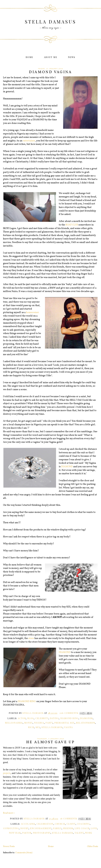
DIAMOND (67, 467)
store (31, 638)
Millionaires (14, 723)
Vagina (68, 727)
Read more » (9, 813)
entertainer (29, 141)
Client (71, 824)
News (72, 57)
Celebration (45, 824)
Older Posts (93, 847)
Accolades (28, 824)
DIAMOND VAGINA (50, 72)
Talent (79, 833)
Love (94, 828)
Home (29, 57)
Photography (42, 833)
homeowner (32, 313)
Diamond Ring (69, 718)
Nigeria (39, 723)
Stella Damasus (50, 22)
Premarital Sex (64, 723)
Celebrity (42, 718)
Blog (31, 718)
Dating (54, 718)
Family (57, 828)
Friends (68, 828)
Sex (38, 727)
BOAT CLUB (72, 225)
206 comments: (70, 713)
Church (60, 824)
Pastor (27, 833)
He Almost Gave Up (50, 742)
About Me (51, 57)
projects (7, 773)
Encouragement (41, 828)
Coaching (83, 824)
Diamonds (86, 718)
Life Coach (82, 828)
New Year (15, 833)
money (28, 723)
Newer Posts (9, 847)
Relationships (86, 723)
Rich (31, 727)
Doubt (24, 828)
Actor (22, 718)
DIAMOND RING (27, 702)
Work (89, 833)
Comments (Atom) (24, 853)
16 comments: (69, 819)
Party (49, 723)
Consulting (11, 828)
